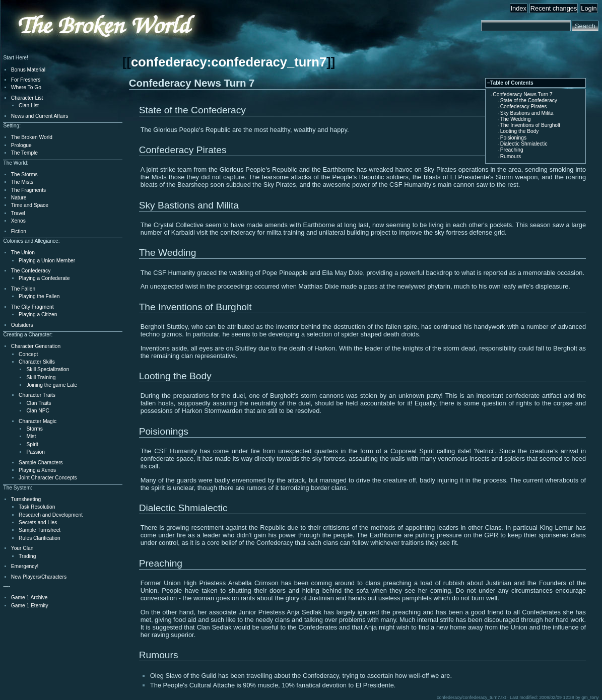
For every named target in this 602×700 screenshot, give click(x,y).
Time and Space (30, 205)
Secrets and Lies (38, 522)
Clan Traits (39, 403)
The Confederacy (31, 271)
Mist (31, 436)
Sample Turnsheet (40, 530)
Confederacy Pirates (524, 107)
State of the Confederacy (529, 100)
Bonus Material (28, 70)
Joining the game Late (52, 385)
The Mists (22, 182)
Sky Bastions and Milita (527, 113)
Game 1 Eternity (30, 606)
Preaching (512, 150)
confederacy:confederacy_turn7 (229, 62)
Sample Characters (41, 463)
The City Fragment (32, 307)
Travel (18, 213)
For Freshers (26, 80)
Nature (19, 198)
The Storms (24, 174)
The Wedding (516, 119)
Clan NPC (38, 411)
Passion (35, 452)
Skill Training (41, 377)
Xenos (18, 221)
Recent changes (554, 8)
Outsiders (22, 325)
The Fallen (23, 289)
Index (519, 8)
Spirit (32, 444)
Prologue (21, 145)
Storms (34, 429)
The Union (23, 253)
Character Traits (37, 395)
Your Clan (22, 548)
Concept (28, 354)
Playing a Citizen (38, 314)
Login (589, 8)
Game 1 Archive (29, 598)
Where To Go (26, 87)
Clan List (29, 106)
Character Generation (36, 346)
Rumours (511, 156)
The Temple (24, 153)
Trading (27, 556)
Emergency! (25, 566)
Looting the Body (520, 131)
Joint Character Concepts (48, 478)
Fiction (19, 231)
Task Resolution (37, 507)
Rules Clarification (39, 538)
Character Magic (38, 421)
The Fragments (28, 190)
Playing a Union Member (47, 261)
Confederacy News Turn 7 (522, 94)
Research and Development (51, 515)
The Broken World (32, 137)
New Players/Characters (39, 577)
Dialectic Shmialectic (524, 144)
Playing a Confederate (44, 278)
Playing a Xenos (37, 470)
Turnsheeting (26, 499)
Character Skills (37, 362)
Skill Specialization (48, 369)
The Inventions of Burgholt (530, 125)
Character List (27, 98)
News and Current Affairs (40, 116)
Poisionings (513, 138)
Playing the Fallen (39, 296)
